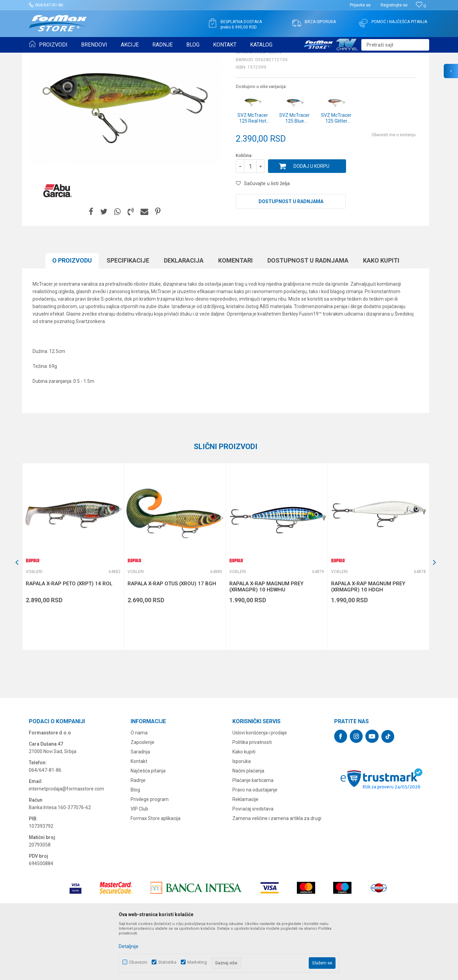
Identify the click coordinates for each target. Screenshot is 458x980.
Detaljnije (129, 946)
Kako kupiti (381, 313)
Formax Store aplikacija (156, 871)
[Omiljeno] (421, 6)
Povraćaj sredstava (253, 861)
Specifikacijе (128, 313)
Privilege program (150, 852)
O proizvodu (72, 313)
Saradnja (140, 804)
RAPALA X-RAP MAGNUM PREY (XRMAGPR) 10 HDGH (368, 639)
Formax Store (41, 57)
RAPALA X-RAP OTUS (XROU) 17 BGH (172, 636)
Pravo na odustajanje (255, 842)
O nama (139, 785)
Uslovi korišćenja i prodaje (260, 785)
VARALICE (91, 57)
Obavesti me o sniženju (394, 188)
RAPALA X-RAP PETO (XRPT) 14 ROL (69, 636)
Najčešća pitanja (148, 823)
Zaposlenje (142, 795)
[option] (73, 609)
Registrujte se (394, 5)
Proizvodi (67, 57)
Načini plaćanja (248, 823)
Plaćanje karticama (253, 833)
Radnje (138, 833)
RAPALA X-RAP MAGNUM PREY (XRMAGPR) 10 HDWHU (266, 639)
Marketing (197, 962)
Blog (135, 842)
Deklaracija (184, 313)
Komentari (235, 313)
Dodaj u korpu (311, 219)
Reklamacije (245, 852)
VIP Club (139, 861)
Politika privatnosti (252, 795)
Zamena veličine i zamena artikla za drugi (277, 871)
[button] (395, 45)
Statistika (167, 962)
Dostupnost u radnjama (291, 254)
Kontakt (139, 814)
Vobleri (112, 57)
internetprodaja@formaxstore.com (66, 841)
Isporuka (242, 814)
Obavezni (138, 962)
